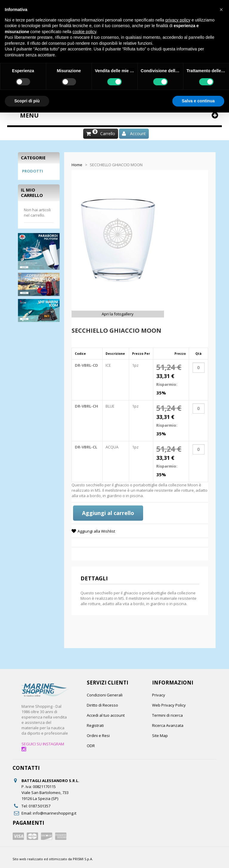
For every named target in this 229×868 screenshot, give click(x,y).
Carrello (108, 134)
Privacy (159, 695)
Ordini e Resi (98, 736)
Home (77, 165)
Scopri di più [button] (27, 101)
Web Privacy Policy (169, 705)
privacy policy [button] (178, 20)
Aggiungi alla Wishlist (96, 531)
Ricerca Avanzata (168, 725)
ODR (91, 746)
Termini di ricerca (167, 715)
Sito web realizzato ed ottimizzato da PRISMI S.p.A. (53, 859)
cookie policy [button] (84, 32)
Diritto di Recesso (102, 705)
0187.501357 (40, 806)
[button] (221, 10)
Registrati (95, 725)
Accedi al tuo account (106, 715)
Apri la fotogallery (118, 314)
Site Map (160, 736)
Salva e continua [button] (198, 101)
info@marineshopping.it (55, 813)
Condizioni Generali (105, 695)
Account (138, 134)
